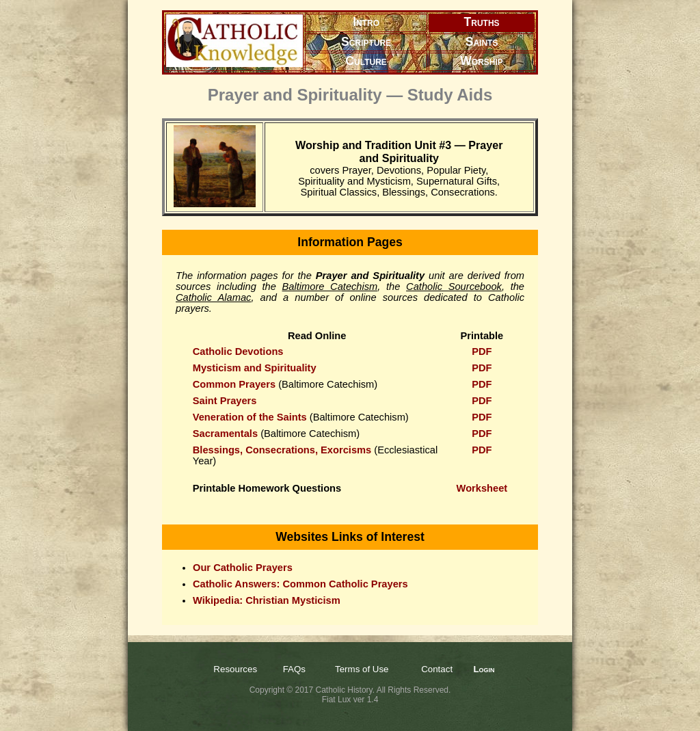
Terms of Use (362, 669)
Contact (437, 669)
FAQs (294, 669)
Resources (235, 669)
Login (484, 669)
